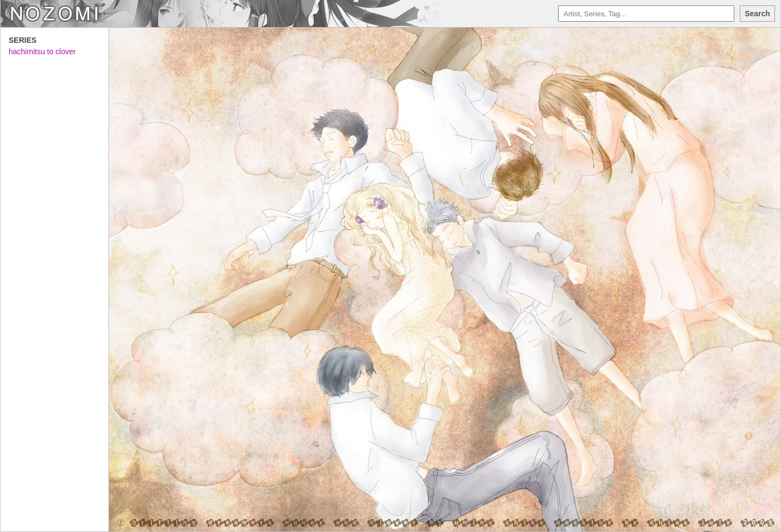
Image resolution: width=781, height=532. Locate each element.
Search (757, 14)
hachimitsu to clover (42, 52)
